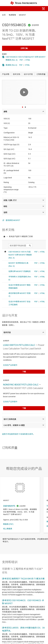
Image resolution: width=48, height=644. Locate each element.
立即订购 (24, 48)
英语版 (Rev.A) (11, 65)
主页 (4, 15)
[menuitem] (22, 9)
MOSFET (22, 15)
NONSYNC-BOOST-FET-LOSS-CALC (21, 385)
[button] (5, 9)
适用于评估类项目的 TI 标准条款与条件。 (18, 434)
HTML (28, 60)
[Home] (24, 3)
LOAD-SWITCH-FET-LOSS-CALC (19, 345)
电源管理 (12, 15)
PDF (21, 60)
